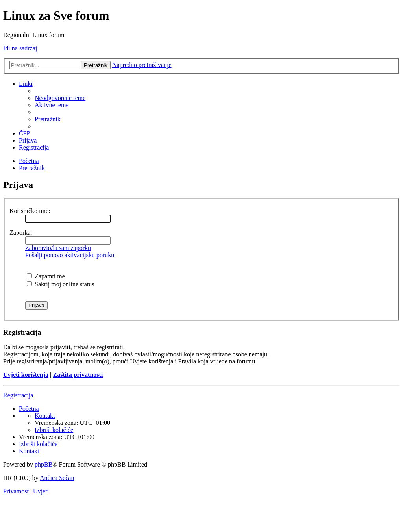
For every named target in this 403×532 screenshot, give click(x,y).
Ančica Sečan (57, 478)
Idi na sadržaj (20, 48)
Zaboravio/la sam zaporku (58, 248)
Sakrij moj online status (61, 284)
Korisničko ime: (30, 211)
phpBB (43, 464)
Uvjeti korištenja (26, 375)
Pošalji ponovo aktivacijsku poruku (70, 255)
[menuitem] (60, 98)
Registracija (18, 395)
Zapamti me (46, 276)
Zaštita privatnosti (78, 375)
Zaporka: (21, 233)
